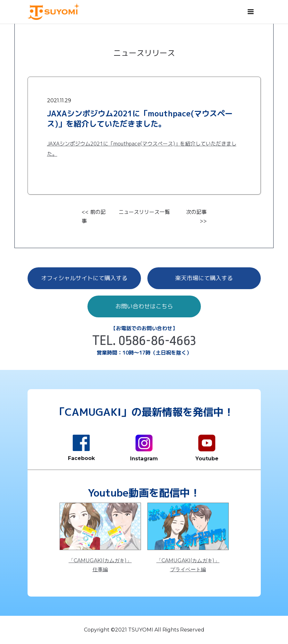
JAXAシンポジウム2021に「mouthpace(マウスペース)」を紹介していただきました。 (142, 149)
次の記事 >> (196, 216)
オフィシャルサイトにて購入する (84, 278)
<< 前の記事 (94, 216)
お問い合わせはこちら (144, 306)
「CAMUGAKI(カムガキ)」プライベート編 (188, 565)
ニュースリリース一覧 (144, 212)
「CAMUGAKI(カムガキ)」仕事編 (100, 565)
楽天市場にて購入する (204, 278)
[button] (251, 12)
